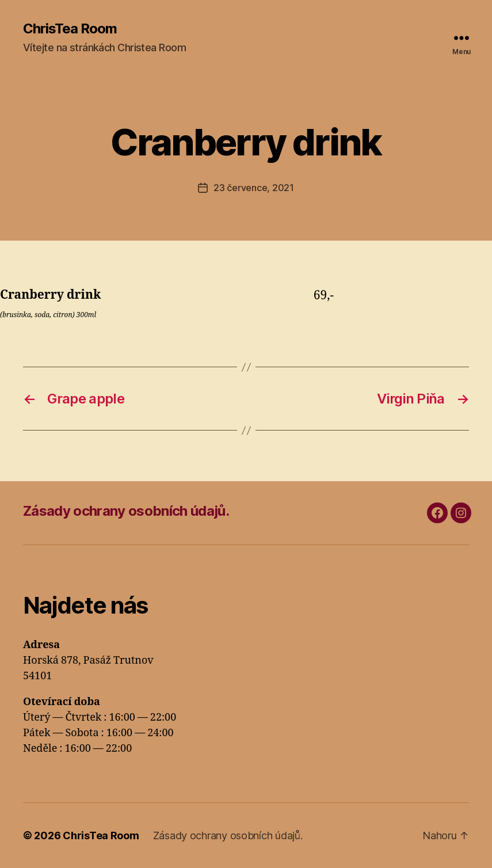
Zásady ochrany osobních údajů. (126, 511)
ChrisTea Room (70, 29)
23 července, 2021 (253, 188)
